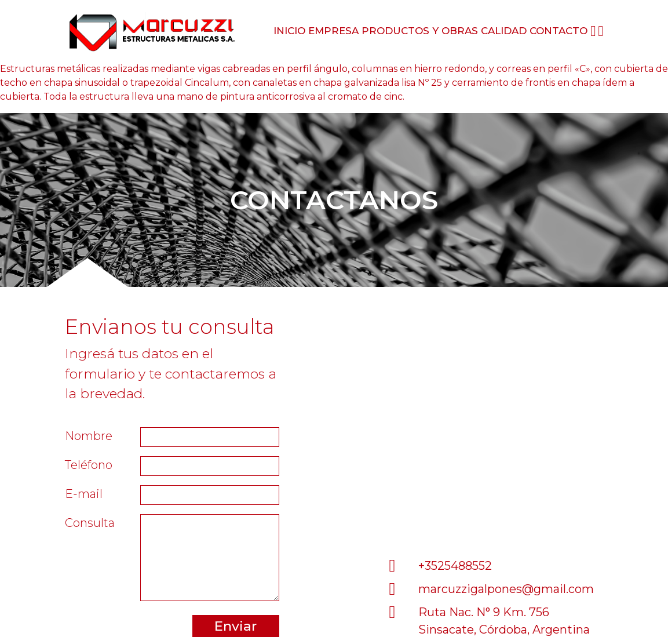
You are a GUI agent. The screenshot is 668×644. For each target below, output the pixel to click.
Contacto (559, 31)
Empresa (333, 31)
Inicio (289, 31)
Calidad (504, 31)
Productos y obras (420, 31)
